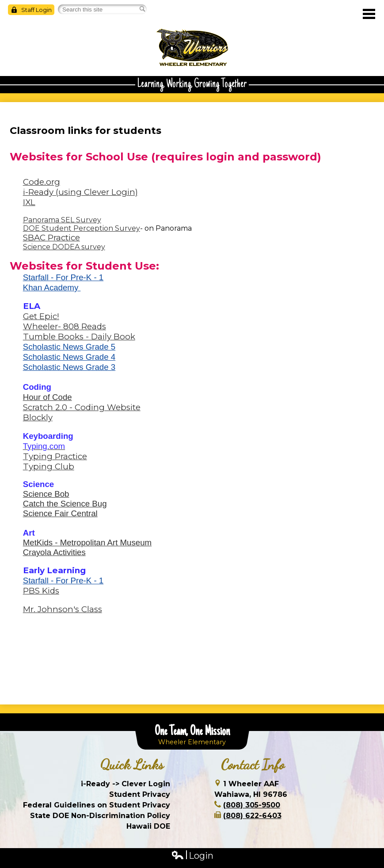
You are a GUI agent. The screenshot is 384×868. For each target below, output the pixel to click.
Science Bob (46, 494)
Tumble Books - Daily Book (79, 337)
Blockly (38, 417)
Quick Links (132, 765)
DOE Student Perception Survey (82, 228)
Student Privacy (140, 794)
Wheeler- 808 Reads (65, 326)
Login (192, 856)
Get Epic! (41, 316)
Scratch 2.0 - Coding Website (82, 407)
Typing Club (49, 466)
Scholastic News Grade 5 (69, 347)
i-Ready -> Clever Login (125, 784)
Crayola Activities (54, 552)
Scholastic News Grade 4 (69, 357)
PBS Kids (41, 591)
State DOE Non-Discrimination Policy (100, 816)
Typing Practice (55, 456)
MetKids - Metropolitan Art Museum (87, 542)
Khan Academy (52, 287)
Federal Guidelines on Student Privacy (97, 805)
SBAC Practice (51, 238)
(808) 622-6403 (252, 816)
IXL (29, 202)
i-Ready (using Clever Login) (80, 192)
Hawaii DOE (148, 826)
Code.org (42, 182)
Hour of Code (48, 397)
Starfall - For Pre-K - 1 (63, 277)
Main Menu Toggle (369, 14)
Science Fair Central (60, 513)
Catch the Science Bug (65, 504)
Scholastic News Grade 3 (69, 367)
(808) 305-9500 (252, 805)
